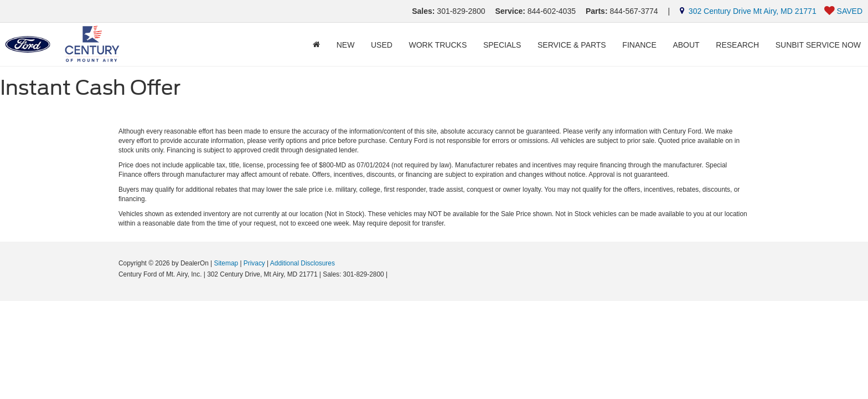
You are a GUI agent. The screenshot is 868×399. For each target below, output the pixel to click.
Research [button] (737, 45)
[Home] (316, 45)
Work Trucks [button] (438, 45)
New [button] (346, 45)
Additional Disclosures (303, 263)
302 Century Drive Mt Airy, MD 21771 (748, 11)
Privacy (254, 263)
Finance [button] (639, 45)
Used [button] (382, 45)
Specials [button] (502, 45)
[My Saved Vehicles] (843, 11)
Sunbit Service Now (818, 45)
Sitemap (226, 263)
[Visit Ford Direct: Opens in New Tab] (393, 274)
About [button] (686, 45)
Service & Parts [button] (572, 45)
